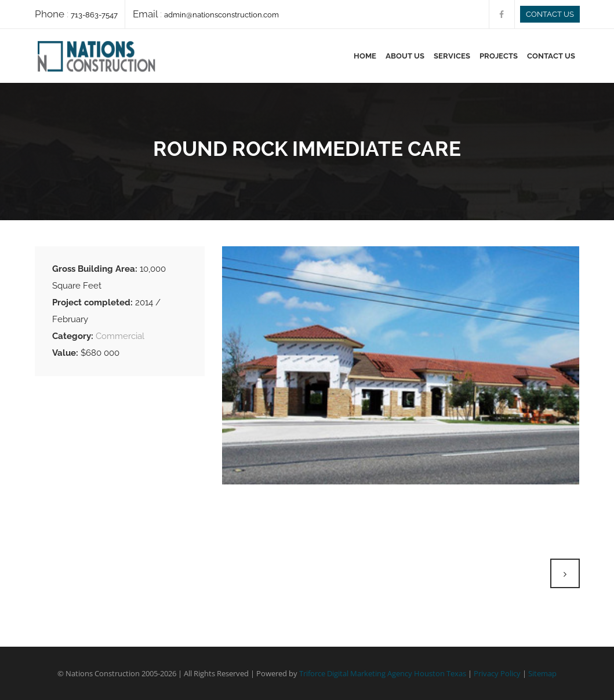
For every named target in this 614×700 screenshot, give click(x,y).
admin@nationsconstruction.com (221, 15)
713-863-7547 (94, 15)
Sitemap (542, 673)
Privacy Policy (497, 673)
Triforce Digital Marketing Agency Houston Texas (383, 673)
